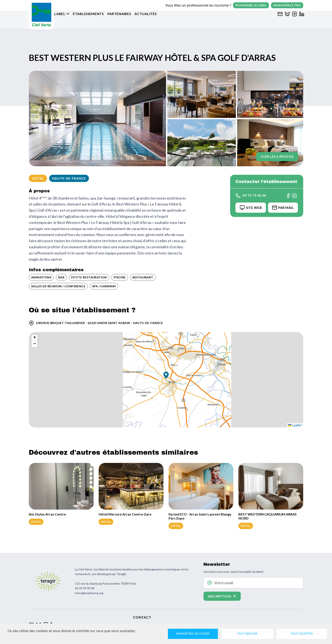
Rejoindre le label (251, 5)
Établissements (103, 20)
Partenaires (134, 20)
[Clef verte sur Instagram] (293, 19)
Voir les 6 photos (275, 155)
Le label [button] (72, 20)
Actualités (160, 20)
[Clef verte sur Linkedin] (301, 19)
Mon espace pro (287, 5)
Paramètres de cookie (193, 634)
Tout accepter (302, 634)
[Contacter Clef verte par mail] (279, 19)
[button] (166, 376)
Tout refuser (247, 634)
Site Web (249, 208)
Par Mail (282, 208)
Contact (142, 617)
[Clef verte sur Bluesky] (286, 19)
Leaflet (295, 425)
